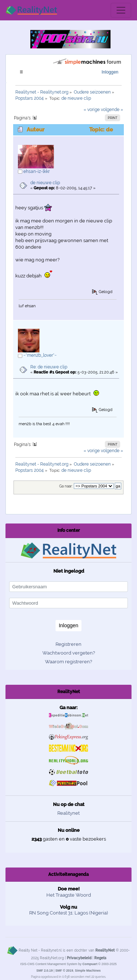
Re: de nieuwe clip (49, 367)
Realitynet (68, 813)
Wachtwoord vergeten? (69, 653)
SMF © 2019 (64, 971)
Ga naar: (66, 486)
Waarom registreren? (68, 662)
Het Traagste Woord (69, 895)
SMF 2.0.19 (44, 971)
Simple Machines (88, 971)
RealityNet (105, 950)
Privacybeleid (79, 958)
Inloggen (110, 72)
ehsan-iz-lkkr (37, 171)
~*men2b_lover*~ (40, 355)
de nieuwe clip (45, 183)
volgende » (112, 110)
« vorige (92, 110)
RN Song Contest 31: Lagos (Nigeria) (68, 913)
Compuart (90, 964)
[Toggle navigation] (121, 10)
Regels (100, 958)
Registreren (68, 644)
